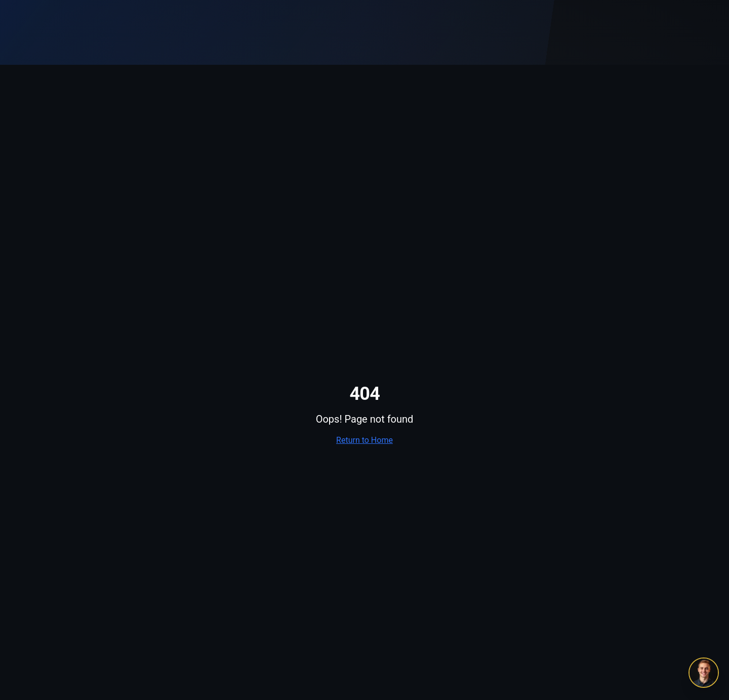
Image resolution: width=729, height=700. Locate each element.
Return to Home (364, 440)
